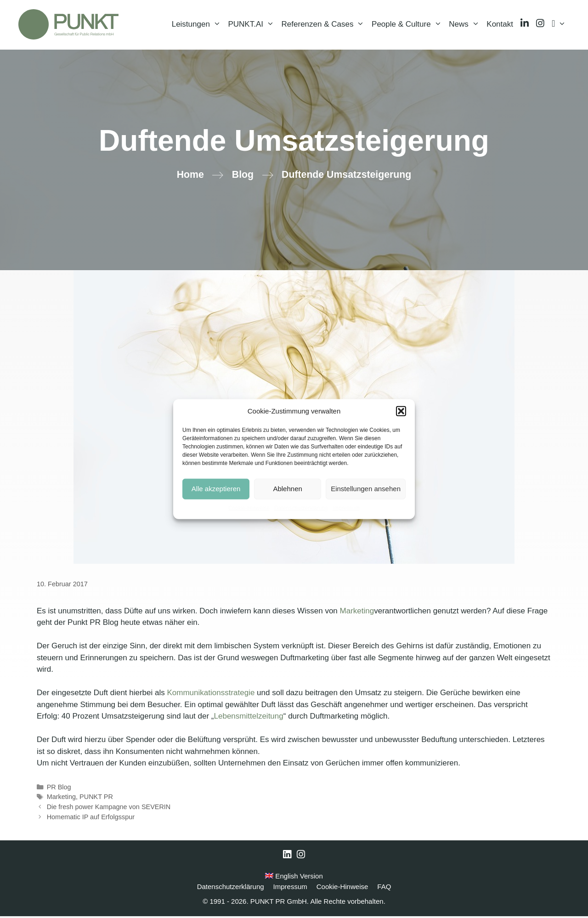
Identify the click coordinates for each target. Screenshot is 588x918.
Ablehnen (287, 489)
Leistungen (198, 25)
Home (190, 176)
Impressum (346, 508)
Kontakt (500, 25)
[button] (401, 411)
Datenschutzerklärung (301, 508)
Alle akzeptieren (216, 489)
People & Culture (408, 25)
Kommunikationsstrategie (211, 694)
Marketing (357, 613)
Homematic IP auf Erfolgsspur (91, 819)
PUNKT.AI (253, 25)
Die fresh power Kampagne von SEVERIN (109, 809)
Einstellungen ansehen (366, 489)
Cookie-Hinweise (249, 508)
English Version (294, 878)
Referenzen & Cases (325, 25)
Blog (243, 176)
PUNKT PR (96, 799)
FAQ (384, 888)
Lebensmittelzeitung (249, 718)
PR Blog (59, 789)
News (466, 25)
